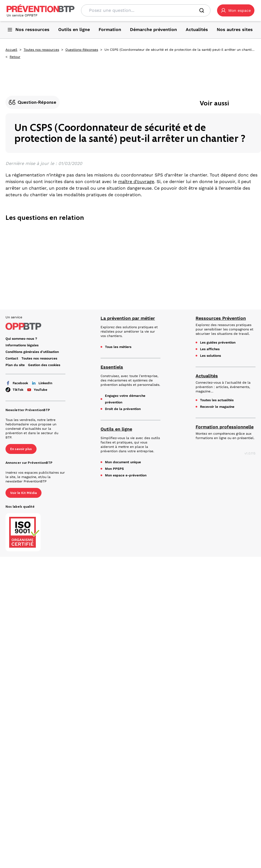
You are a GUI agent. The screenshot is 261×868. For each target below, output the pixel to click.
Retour (15, 57)
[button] (236, 10)
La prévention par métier (128, 318)
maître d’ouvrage (136, 182)
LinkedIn (42, 383)
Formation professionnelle (225, 427)
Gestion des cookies (44, 365)
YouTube (37, 390)
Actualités (207, 376)
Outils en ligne (116, 429)
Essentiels (112, 367)
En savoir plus (21, 449)
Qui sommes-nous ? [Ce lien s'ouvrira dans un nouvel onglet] (21, 339)
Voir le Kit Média (23, 493)
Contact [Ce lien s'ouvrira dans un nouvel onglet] (12, 358)
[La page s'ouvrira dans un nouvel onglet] (236, 10)
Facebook (17, 383)
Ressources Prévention (221, 318)
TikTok (14, 390)
